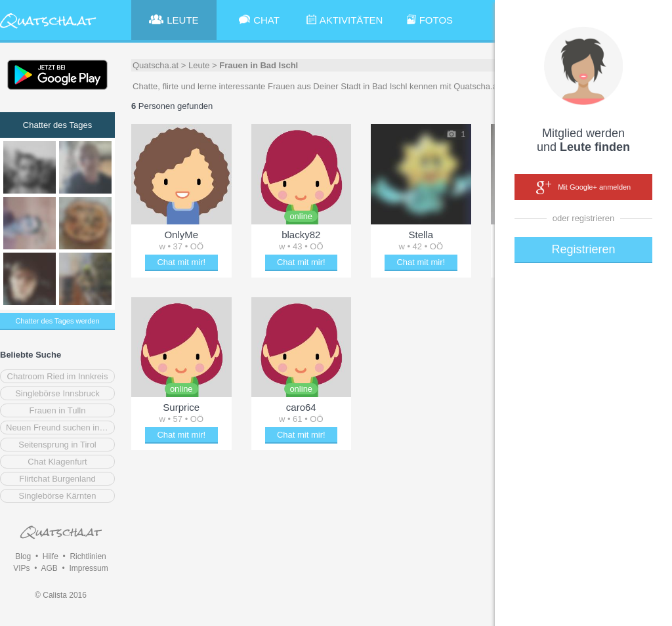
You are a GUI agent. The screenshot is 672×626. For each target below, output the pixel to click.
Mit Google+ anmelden (583, 188)
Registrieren (583, 249)
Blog (23, 556)
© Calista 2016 (61, 595)
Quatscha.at (156, 65)
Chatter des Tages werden (57, 321)
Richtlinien (88, 556)
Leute (199, 65)
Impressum (88, 568)
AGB (49, 568)
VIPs (21, 568)
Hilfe (51, 556)
